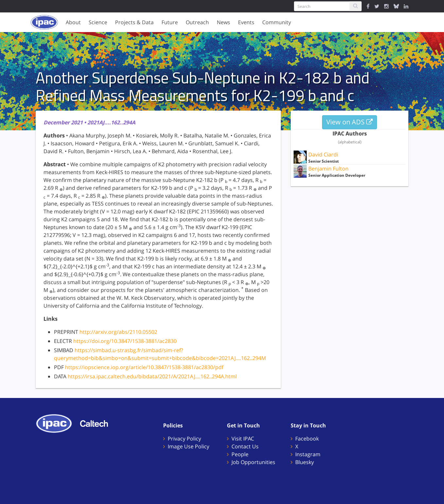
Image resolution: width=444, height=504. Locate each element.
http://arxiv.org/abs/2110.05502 (118, 332)
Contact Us (245, 446)
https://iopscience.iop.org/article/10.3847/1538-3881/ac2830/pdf (144, 367)
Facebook (307, 439)
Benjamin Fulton (328, 169)
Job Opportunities (253, 462)
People (240, 454)
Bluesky (305, 462)
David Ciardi (323, 154)
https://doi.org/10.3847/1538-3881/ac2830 (125, 341)
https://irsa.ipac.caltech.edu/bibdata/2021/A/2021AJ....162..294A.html (152, 376)
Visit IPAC (243, 439)
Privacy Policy (184, 439)
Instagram (308, 454)
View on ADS (350, 122)
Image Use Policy (188, 446)
